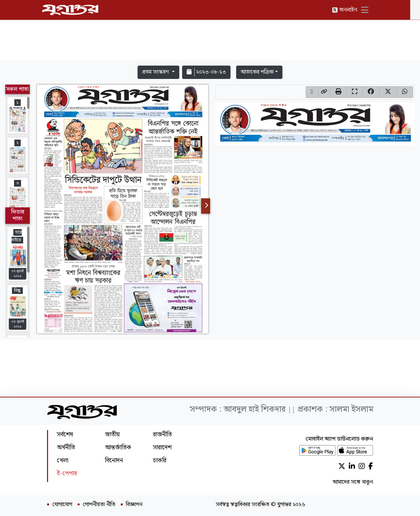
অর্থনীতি (66, 447)
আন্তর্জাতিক (118, 447)
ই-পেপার (67, 473)
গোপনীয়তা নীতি (99, 505)
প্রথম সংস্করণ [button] (156, 72)
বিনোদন (114, 460)
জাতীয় (112, 434)
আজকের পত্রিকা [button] (257, 72)
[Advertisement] (210, 41)
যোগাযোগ (62, 505)
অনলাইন (349, 10)
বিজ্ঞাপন (134, 505)
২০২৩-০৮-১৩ (206, 72)
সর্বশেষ (65, 434)
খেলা (63, 460)
